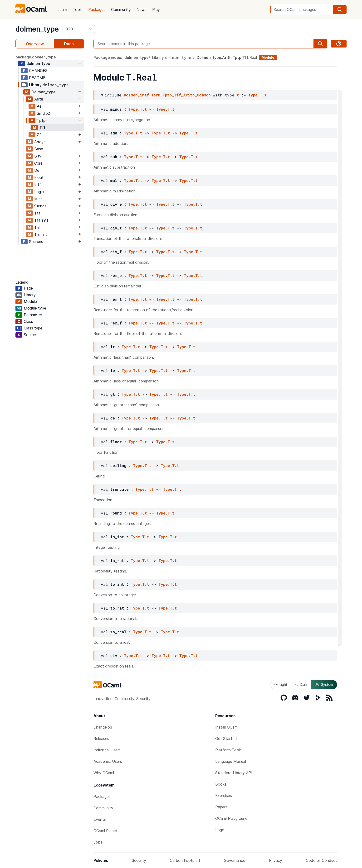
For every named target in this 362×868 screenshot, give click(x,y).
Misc (38, 199)
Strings (40, 206)
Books (221, 784)
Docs (69, 44)
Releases (101, 739)
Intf (38, 185)
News (142, 10)
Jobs (98, 842)
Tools (78, 10)
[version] (79, 29)
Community (121, 10)
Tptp (41, 120)
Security (139, 860)
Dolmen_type (44, 92)
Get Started (226, 739)
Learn (62, 10)
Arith (39, 99)
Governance (235, 860)
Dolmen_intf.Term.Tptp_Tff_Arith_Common (167, 95)
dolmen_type (37, 29)
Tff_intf (41, 220)
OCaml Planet (105, 831)
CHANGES (38, 71)
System (324, 685)
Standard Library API (234, 773)
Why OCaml (104, 773)
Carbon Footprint (185, 860)
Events (100, 819)
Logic (39, 192)
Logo (220, 830)
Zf (39, 135)
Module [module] (268, 57)
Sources (36, 242)
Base (39, 149)
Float (39, 177)
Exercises (224, 796)
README (37, 78)
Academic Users (108, 761)
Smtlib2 (43, 113)
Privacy (276, 860)
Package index (107, 57)
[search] (340, 10)
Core (38, 163)
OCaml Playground (231, 818)
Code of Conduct (321, 860)
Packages (97, 10)
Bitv (38, 156)
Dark (301, 684)
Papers (221, 807)
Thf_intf (42, 234)
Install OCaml (227, 727)
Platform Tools (228, 750)
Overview (35, 44)
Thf (37, 227)
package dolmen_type (36, 57)
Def (38, 170)
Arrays (40, 142)
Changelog (103, 727)
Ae (39, 106)
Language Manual (231, 761)
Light (281, 684)
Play (156, 10)
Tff (42, 128)
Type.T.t (257, 95)
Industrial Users (107, 750)
